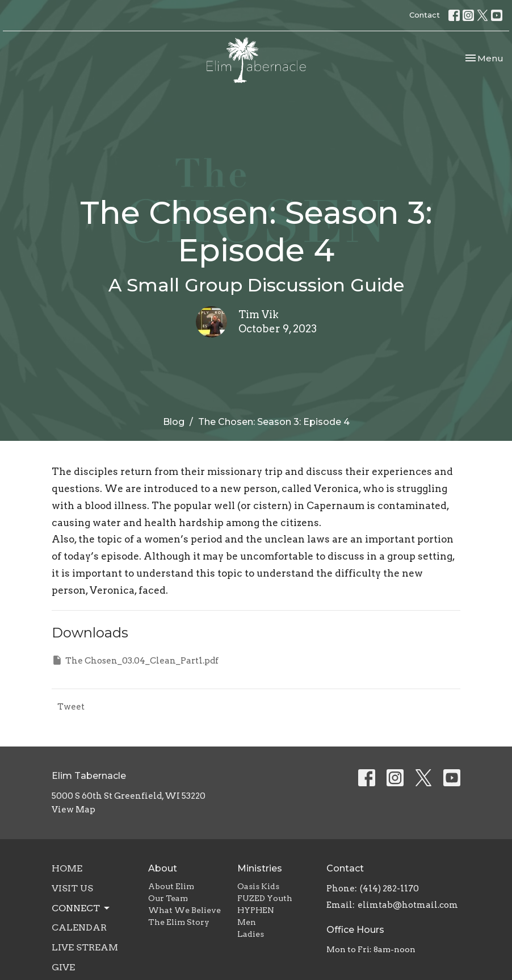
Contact (425, 15)
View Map (74, 810)
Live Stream (85, 947)
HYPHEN (256, 910)
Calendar (79, 927)
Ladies (251, 934)
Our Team (168, 898)
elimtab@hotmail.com (408, 905)
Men (247, 922)
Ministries (260, 868)
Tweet (71, 707)
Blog (174, 422)
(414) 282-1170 (389, 889)
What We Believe (184, 910)
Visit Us (72, 888)
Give (63, 967)
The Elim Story (179, 922)
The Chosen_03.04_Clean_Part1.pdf (135, 660)
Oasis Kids (258, 886)
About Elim (171, 886)
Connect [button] (81, 908)
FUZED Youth (265, 898)
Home (67, 868)
